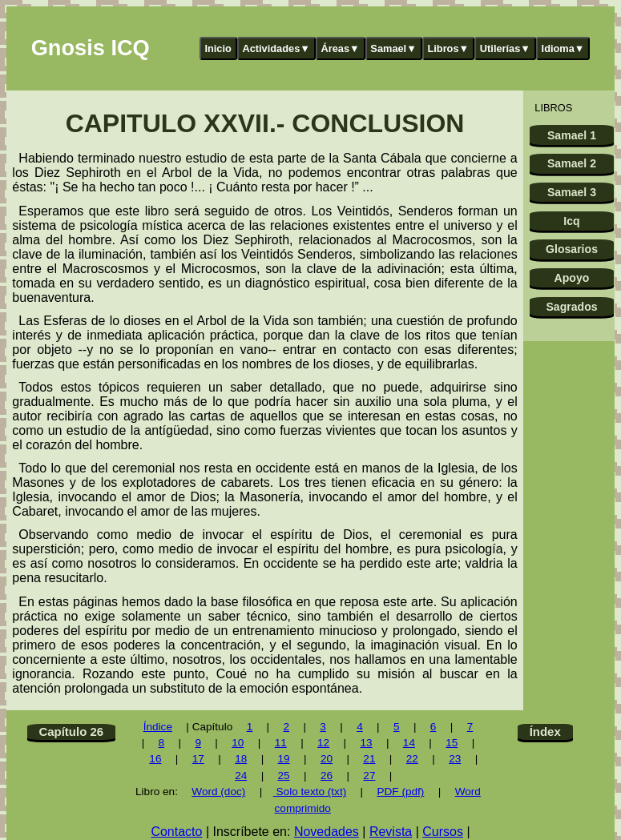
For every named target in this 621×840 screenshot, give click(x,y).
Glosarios (572, 249)
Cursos (443, 832)
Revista (391, 832)
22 (412, 759)
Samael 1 (572, 135)
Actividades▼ (276, 48)
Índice (158, 727)
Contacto (176, 832)
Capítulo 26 (71, 731)
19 (284, 759)
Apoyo (572, 278)
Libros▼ (448, 48)
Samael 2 (572, 163)
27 (369, 776)
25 (284, 776)
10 (238, 743)
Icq (571, 221)
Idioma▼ (563, 48)
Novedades (327, 832)
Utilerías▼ (505, 48)
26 (327, 776)
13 (366, 743)
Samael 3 (572, 192)
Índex (545, 731)
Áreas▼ (341, 48)
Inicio (218, 48)
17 (198, 759)
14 (409, 743)
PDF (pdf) (400, 792)
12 (323, 743)
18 (241, 759)
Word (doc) (218, 792)
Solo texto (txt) (310, 792)
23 (455, 759)
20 (327, 759)
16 (155, 759)
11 (281, 743)
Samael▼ (393, 48)
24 (241, 776)
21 (369, 759)
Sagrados (571, 307)
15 (452, 743)
